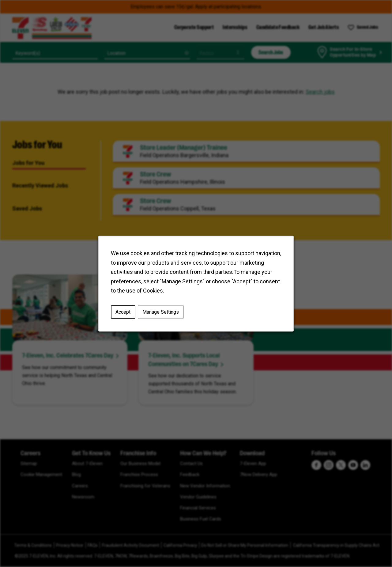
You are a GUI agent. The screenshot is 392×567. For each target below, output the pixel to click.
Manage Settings (161, 312)
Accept (123, 312)
